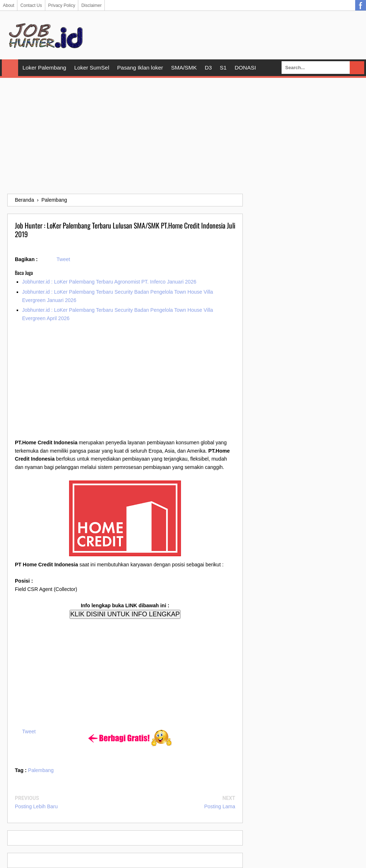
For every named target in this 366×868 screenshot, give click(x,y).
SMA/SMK (184, 68)
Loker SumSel (92, 68)
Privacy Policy (62, 5)
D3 (208, 68)
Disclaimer (91, 5)
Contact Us (31, 5)
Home (10, 68)
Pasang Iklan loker (140, 68)
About (9, 5)
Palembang (41, 770)
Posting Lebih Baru (36, 806)
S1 (223, 68)
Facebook (361, 5)
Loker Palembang (44, 68)
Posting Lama (220, 806)
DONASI (245, 68)
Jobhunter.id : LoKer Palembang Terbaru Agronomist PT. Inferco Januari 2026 (109, 282)
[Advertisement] (183, 136)
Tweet (63, 259)
